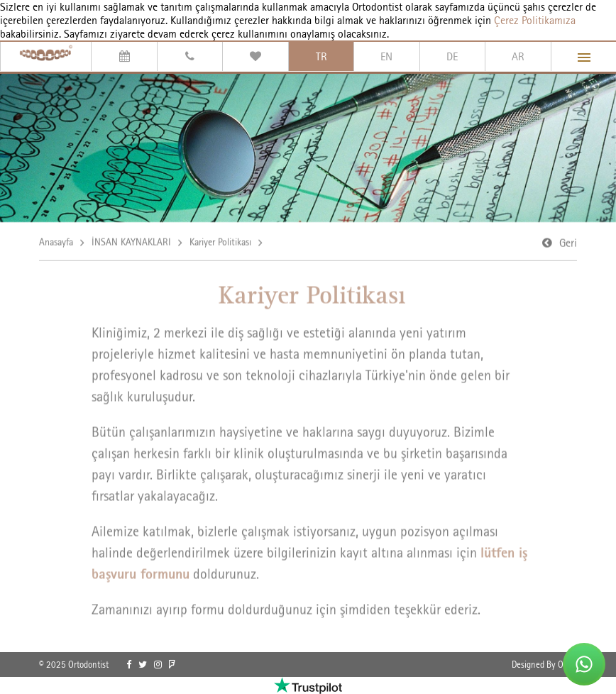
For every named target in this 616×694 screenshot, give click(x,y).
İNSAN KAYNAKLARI (131, 243)
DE (452, 56)
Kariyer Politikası (220, 243)
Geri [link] (568, 244)
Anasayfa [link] (56, 243)
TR (321, 56)
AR (518, 56)
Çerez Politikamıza (535, 20)
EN (386, 56)
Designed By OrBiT (544, 665)
